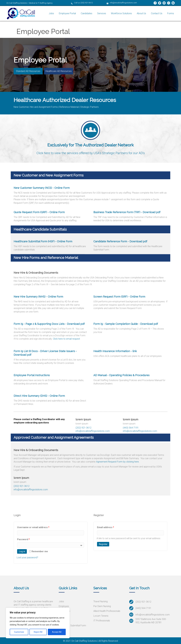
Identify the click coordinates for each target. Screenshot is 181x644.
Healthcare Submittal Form (72, 626)
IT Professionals (102, 621)
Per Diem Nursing (102, 606)
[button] (28, 71)
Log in (22, 551)
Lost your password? (27, 558)
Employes (64, 606)
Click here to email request (66, 417)
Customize (19, 632)
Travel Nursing (101, 601)
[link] (51, 13)
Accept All (57, 632)
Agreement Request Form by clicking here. (118, 486)
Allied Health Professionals (107, 611)
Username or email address (33, 527)
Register (103, 544)
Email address (106, 527)
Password (23, 539)
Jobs (61, 601)
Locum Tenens (101, 616)
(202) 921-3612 (87, 3)
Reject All (38, 632)
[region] (38, 623)
